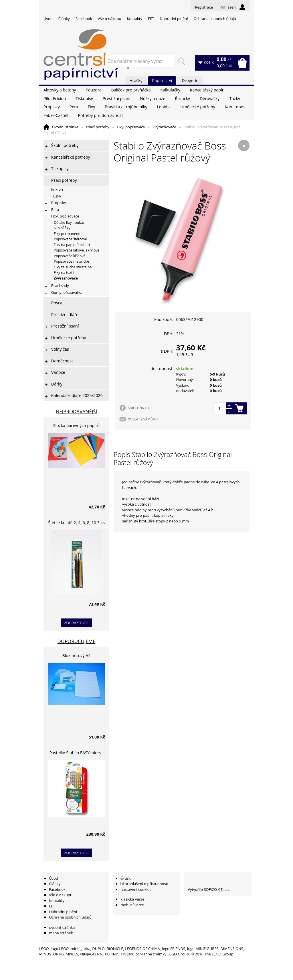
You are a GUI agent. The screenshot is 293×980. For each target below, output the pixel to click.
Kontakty (134, 19)
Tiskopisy (84, 98)
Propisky (52, 107)
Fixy (92, 107)
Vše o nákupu (110, 19)
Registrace (204, 7)
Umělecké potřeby (198, 107)
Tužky (235, 98)
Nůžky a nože (153, 98)
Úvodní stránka (65, 127)
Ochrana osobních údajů (215, 19)
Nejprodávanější (77, 411)
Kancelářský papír (207, 90)
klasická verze (132, 899)
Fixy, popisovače (131, 127)
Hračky (136, 80)
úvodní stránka (62, 927)
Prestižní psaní (117, 98)
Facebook (84, 19)
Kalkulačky (170, 90)
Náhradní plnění (174, 19)
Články (64, 19)
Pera (74, 107)
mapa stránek (61, 933)
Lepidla (164, 107)
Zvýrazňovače (164, 127)
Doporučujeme (77, 641)
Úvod (48, 19)
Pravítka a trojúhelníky (126, 107)
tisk (128, 878)
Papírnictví (162, 80)
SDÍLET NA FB (138, 408)
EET (151, 19)
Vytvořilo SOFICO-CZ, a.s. (209, 889)
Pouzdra (93, 90)
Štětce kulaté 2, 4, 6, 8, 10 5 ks (76, 523)
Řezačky (182, 98)
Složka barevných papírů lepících (77, 426)
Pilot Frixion (55, 98)
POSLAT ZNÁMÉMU (143, 419)
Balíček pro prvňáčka (131, 90)
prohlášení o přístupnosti (146, 884)
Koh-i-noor (235, 107)
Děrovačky (210, 98)
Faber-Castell (56, 115)
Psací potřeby (98, 127)
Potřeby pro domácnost (100, 115)
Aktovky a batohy (60, 90)
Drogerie (190, 80)
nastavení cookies (136, 889)
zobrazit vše (76, 623)
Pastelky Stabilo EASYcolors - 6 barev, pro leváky (76, 754)
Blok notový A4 (77, 655)
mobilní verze (132, 905)
